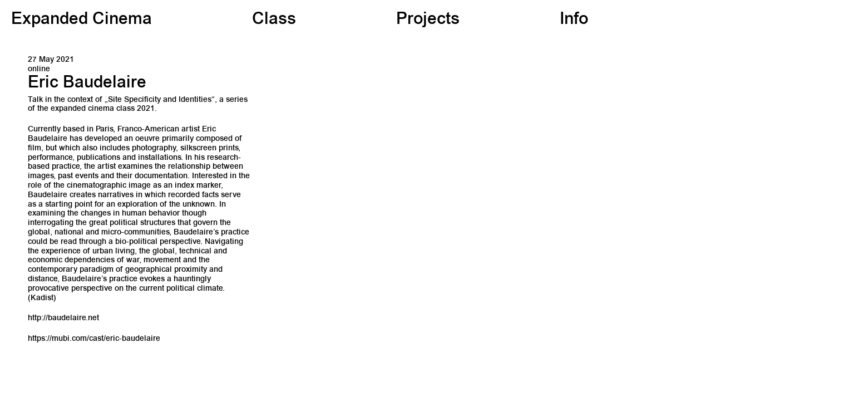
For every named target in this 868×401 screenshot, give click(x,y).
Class (274, 20)
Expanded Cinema (82, 20)
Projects (428, 20)
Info (574, 20)
